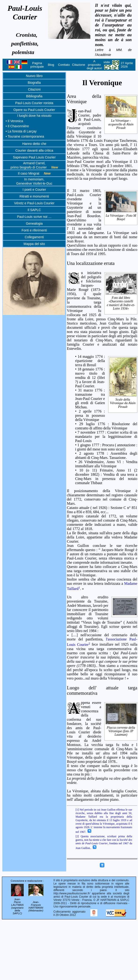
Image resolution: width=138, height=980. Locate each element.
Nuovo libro (34, 76)
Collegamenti (34, 237)
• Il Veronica (14, 121)
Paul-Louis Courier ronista (34, 103)
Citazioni (34, 89)
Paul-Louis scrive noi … (34, 217)
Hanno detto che (34, 144)
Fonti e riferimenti (34, 230)
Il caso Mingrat (34, 173)
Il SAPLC (34, 210)
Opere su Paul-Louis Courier (34, 110)
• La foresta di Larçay (21, 131)
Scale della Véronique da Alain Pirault (123, 403)
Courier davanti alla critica (34, 150)
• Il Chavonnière (17, 126)
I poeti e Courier (34, 190)
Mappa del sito (34, 244)
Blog (51, 65)
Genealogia (34, 223)
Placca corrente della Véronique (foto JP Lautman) (121, 731)
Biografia (34, 83)
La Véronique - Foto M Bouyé (121, 217)
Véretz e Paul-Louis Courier (34, 203)
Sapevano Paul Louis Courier (34, 157)
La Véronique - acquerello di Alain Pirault (121, 124)
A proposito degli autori (94, 65)
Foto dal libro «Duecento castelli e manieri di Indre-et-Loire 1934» (121, 303)
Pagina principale (37, 65)
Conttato (64, 65)
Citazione (79, 65)
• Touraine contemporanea (25, 136)
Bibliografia (34, 96)
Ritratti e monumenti (34, 196)
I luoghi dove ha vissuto (34, 116)
